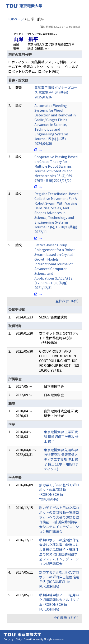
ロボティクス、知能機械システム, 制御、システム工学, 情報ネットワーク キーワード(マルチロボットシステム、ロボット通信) (43, 67)
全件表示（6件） (68, 301)
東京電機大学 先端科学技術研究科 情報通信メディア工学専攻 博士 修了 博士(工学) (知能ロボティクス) (61, 459)
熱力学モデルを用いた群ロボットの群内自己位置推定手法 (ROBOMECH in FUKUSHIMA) (59, 579)
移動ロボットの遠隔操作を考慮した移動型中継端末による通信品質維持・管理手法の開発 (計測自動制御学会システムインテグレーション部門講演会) (59, 552)
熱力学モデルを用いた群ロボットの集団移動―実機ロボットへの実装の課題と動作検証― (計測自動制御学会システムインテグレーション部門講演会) (59, 520)
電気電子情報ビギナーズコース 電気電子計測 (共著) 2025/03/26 (56, 92)
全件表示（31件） (67, 618)
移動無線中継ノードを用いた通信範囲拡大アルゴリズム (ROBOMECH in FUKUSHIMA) (59, 602)
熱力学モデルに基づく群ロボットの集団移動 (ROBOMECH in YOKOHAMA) (59, 492)
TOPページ (16, 19)
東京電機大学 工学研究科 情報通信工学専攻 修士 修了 (61, 437)
